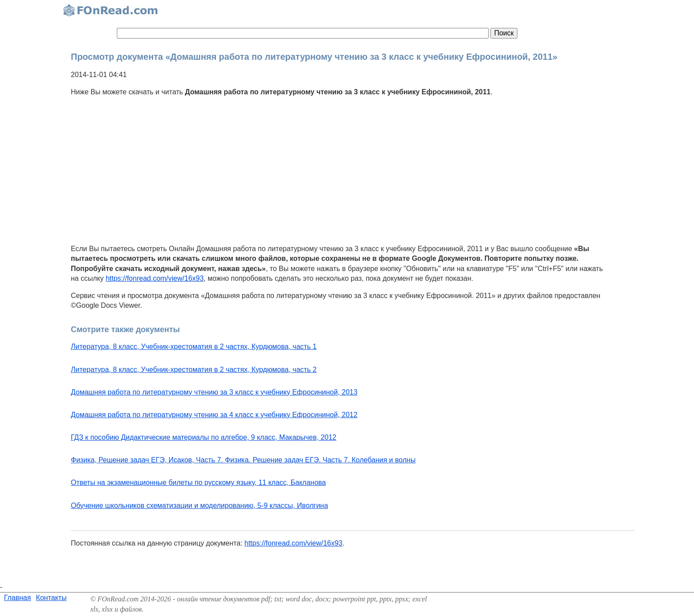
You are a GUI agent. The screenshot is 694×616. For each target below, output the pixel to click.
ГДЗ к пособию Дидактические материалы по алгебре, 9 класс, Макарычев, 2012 (204, 437)
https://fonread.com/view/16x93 (155, 278)
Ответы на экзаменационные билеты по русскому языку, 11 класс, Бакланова (198, 482)
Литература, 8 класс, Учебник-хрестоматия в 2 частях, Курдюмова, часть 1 (194, 347)
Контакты (51, 598)
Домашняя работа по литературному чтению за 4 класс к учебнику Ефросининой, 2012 (214, 415)
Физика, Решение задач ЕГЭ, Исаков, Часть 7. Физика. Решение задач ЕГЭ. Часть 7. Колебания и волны (243, 460)
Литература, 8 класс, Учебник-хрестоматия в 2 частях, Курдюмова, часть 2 (194, 370)
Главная (17, 598)
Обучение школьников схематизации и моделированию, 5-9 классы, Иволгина (199, 506)
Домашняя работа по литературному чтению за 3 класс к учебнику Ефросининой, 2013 (214, 392)
